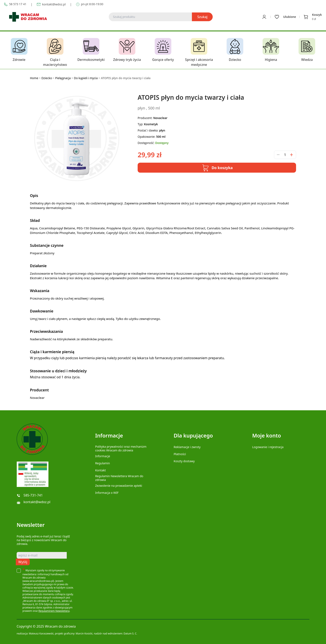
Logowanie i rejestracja (268, 447)
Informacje (103, 456)
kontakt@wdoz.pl (51, 4)
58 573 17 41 (15, 4)
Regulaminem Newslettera (54, 611)
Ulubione (290, 17)
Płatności (180, 454)
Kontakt (101, 470)
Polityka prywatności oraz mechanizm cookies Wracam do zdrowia (121, 448)
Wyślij (23, 562)
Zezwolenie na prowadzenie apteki (119, 486)
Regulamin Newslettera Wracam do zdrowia (119, 478)
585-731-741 (33, 495)
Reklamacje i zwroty (187, 447)
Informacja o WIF (107, 493)
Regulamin (103, 463)
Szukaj (202, 17)
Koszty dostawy (184, 461)
